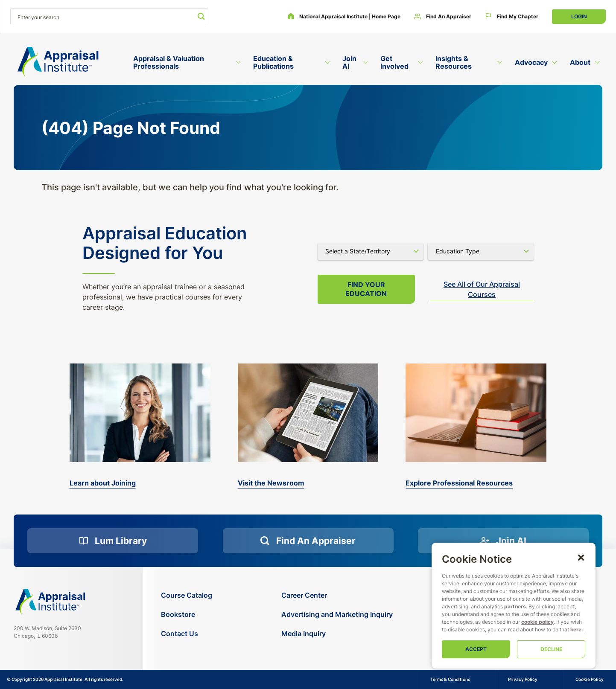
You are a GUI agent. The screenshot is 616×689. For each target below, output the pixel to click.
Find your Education (366, 289)
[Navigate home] (50, 602)
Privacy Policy (523, 679)
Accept (476, 649)
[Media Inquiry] (337, 634)
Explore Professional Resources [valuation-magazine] (459, 483)
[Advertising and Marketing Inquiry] (337, 615)
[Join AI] (503, 541)
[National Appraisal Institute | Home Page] (344, 17)
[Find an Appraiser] (443, 17)
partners (515, 606)
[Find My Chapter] (512, 17)
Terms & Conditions (450, 679)
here (576, 629)
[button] (581, 557)
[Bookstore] (187, 615)
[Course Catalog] (187, 595)
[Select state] (371, 251)
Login (579, 16)
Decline (551, 649)
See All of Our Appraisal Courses (482, 289)
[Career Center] (337, 595)
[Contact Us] (187, 634)
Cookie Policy (590, 679)
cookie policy (537, 622)
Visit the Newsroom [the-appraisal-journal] (271, 483)
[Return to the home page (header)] (58, 62)
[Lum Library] (113, 541)
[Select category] (481, 251)
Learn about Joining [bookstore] (103, 483)
